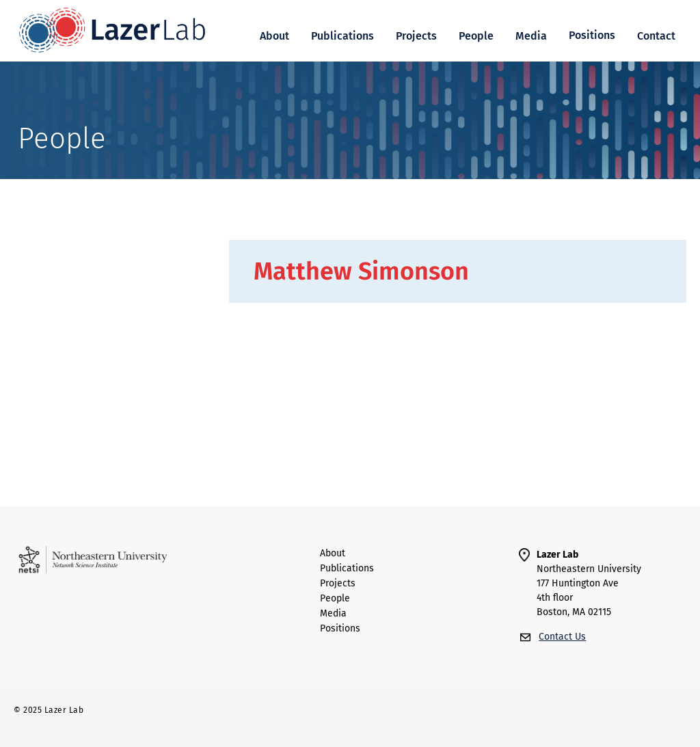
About (274, 36)
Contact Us (562, 637)
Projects (416, 36)
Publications (342, 36)
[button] (592, 36)
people (335, 599)
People (476, 36)
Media (531, 36)
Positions (340, 629)
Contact (656, 36)
